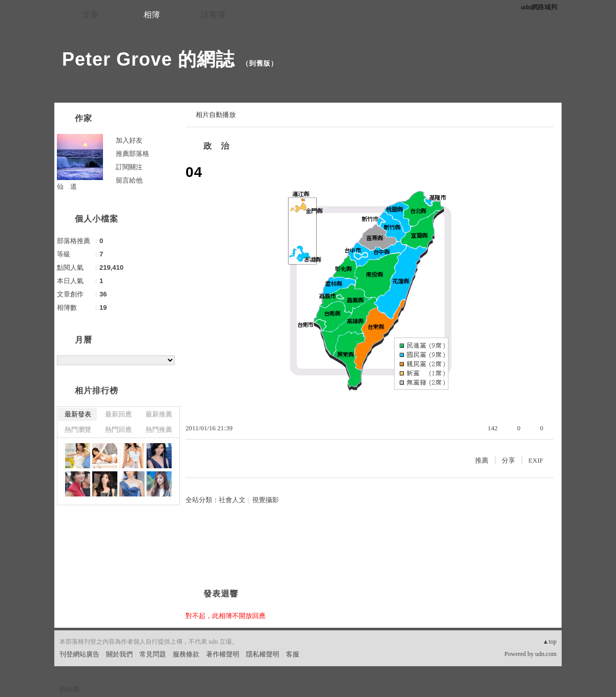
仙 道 (67, 186)
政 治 (217, 146)
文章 (90, 15)
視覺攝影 (265, 500)
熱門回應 (118, 430)
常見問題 (153, 654)
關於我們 (119, 654)
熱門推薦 (159, 430)
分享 (508, 460)
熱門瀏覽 (78, 430)
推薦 (482, 460)
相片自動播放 (216, 115)
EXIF (536, 460)
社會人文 (232, 500)
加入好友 (129, 140)
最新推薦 (159, 414)
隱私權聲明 (263, 654)
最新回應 (118, 414)
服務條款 (186, 654)
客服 (293, 654)
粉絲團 (69, 689)
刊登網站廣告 (79, 654)
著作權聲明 (223, 654)
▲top (550, 642)
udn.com (546, 654)
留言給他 (129, 180)
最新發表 (78, 414)
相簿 (152, 15)
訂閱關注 (129, 167)
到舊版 (260, 63)
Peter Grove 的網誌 (148, 59)
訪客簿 (213, 15)
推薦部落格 (132, 154)
